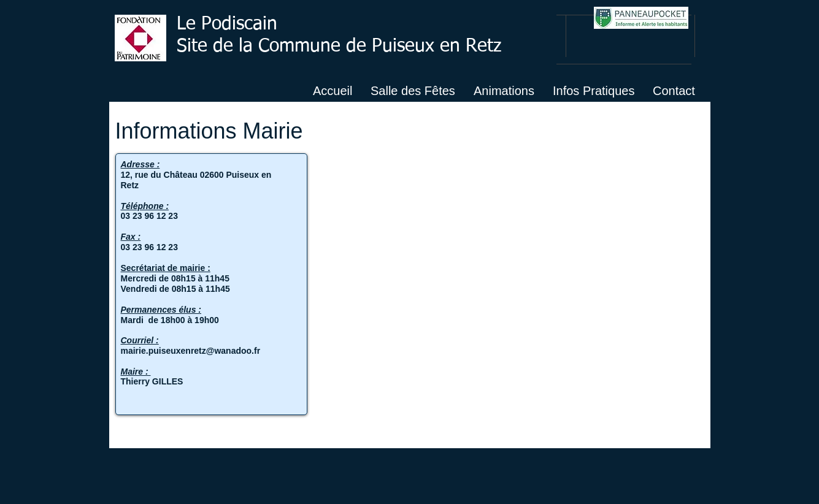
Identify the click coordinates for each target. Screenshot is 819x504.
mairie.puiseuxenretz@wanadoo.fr (191, 351)
